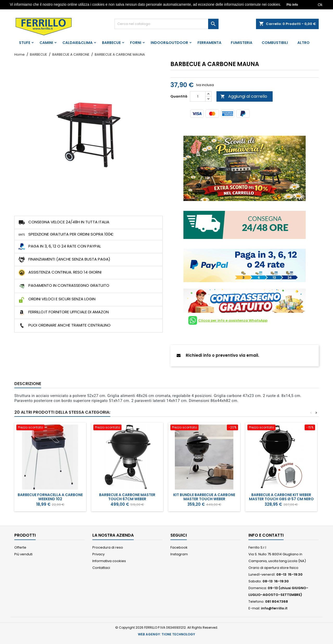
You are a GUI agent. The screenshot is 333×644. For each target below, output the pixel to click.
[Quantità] (198, 96)
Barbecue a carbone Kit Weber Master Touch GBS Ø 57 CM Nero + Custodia (281, 499)
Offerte (20, 547)
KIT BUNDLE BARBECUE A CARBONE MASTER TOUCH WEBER (204, 497)
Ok (320, 5)
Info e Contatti (266, 535)
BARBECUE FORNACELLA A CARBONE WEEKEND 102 (50, 497)
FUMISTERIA (242, 43)
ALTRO (303, 43)
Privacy (98, 554)
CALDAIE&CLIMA (78, 43)
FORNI (136, 43)
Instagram (179, 554)
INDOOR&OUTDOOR (169, 43)
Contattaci (101, 568)
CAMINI (46, 43)
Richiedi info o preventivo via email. (218, 355)
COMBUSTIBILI (275, 43)
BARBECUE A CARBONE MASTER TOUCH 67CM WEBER (127, 497)
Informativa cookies (109, 561)
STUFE (25, 43)
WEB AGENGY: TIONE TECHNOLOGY (166, 634)
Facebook (179, 547)
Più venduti (23, 554)
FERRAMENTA (209, 43)
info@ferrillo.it (274, 608)
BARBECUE (111, 43)
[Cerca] (166, 24)
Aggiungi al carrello (244, 96)
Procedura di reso (108, 547)
